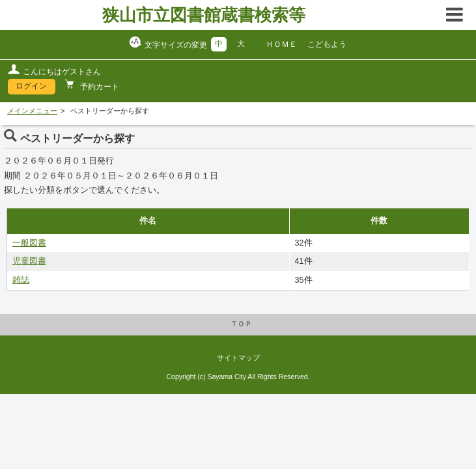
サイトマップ (238, 358)
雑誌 (21, 280)
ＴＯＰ (241, 324)
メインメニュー (32, 111)
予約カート (99, 87)
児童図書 (29, 261)
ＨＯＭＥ (281, 44)
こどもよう (327, 44)
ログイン (31, 86)
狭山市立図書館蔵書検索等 (204, 15)
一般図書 (29, 243)
